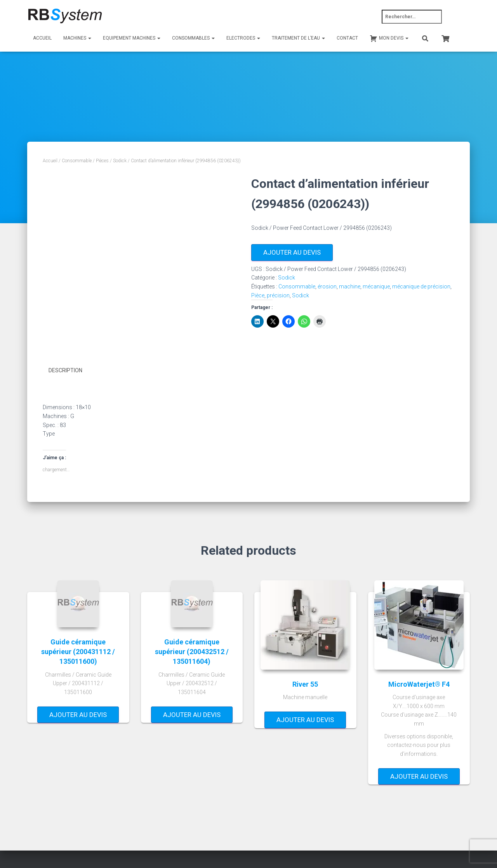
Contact (347, 38)
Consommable (77, 161)
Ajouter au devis (292, 252)
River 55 (305, 684)
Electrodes (243, 38)
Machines (77, 38)
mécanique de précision (421, 286)
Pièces (102, 161)
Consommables (193, 38)
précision (278, 295)
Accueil (42, 38)
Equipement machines (132, 38)
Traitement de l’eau (298, 38)
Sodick (120, 161)
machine (350, 286)
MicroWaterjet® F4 (419, 684)
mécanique (376, 286)
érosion (327, 286)
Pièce (258, 295)
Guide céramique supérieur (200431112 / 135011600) (78, 651)
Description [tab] (65, 370)
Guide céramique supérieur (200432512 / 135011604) (192, 651)
